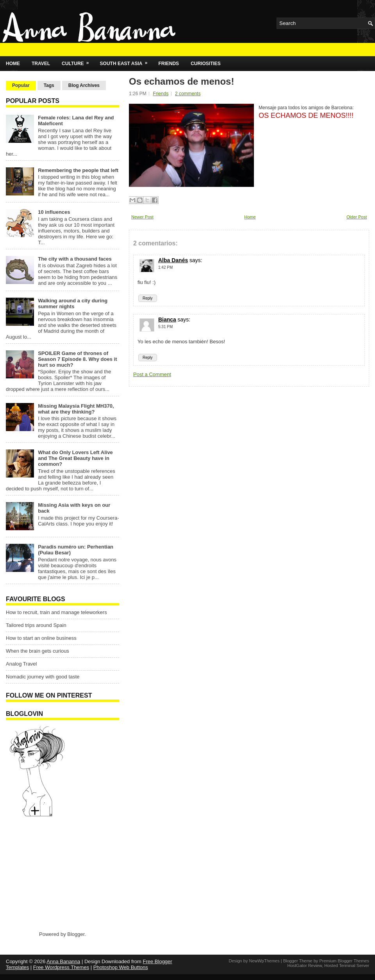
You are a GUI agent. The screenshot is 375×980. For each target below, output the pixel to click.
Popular (21, 85)
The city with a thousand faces (75, 259)
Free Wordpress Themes (61, 967)
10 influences (54, 212)
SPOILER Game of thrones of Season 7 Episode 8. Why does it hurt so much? (77, 359)
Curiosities (206, 64)
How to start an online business (41, 638)
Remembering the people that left (78, 170)
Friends (169, 64)
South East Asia (126, 61)
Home (13, 64)
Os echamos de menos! (181, 82)
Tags (49, 85)
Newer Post (142, 217)
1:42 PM (165, 267)
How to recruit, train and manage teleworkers (56, 612)
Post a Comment (152, 374)
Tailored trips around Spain (36, 625)
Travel (41, 64)
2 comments (188, 94)
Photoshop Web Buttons (121, 967)
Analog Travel (21, 664)
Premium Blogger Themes (344, 961)
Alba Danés (173, 260)
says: (196, 260)
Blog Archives (84, 85)
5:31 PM (165, 327)
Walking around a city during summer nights (73, 304)
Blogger (76, 934)
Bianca (167, 320)
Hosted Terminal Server (347, 966)
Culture (78, 61)
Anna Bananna (63, 961)
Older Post (357, 217)
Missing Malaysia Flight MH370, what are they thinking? (76, 409)
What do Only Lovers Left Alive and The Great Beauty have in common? (75, 458)
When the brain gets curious (37, 651)
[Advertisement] (55, 873)
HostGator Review (304, 966)
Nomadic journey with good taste (43, 677)
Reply (148, 298)
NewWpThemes (264, 961)
